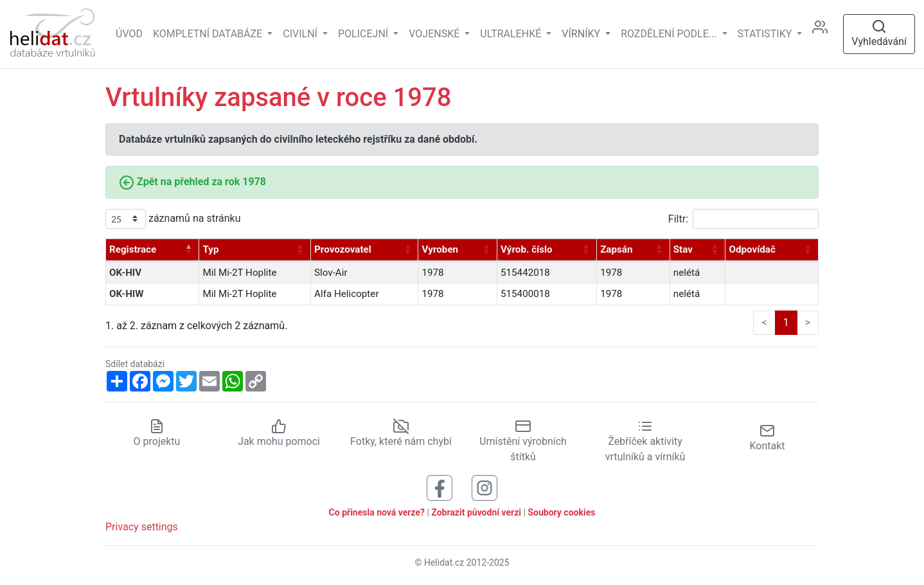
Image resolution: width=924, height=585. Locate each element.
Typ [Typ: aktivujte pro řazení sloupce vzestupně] (210, 249)
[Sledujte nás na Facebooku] (440, 487)
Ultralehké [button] (512, 34)
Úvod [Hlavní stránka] (129, 34)
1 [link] (786, 322)
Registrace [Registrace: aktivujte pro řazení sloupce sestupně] (133, 249)
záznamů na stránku (173, 219)
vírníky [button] (582, 34)
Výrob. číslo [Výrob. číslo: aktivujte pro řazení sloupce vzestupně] (527, 249)
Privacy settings (142, 527)
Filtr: (743, 219)
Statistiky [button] (766, 34)
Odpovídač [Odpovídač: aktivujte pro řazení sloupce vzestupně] (752, 249)
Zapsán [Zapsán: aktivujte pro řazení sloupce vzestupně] (616, 249)
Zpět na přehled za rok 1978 (192, 182)
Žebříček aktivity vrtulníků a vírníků (645, 441)
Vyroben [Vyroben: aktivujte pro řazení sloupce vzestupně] (440, 249)
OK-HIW (127, 294)
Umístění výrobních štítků (523, 441)
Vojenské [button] (435, 34)
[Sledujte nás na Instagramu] (484, 487)
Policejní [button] (364, 34)
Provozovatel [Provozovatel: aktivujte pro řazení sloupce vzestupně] (343, 249)
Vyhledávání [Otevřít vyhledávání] (879, 33)
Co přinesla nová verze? (377, 512)
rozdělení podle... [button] (670, 34)
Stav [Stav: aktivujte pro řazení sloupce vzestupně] (683, 249)
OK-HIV (125, 273)
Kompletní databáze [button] (209, 34)
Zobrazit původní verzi (476, 512)
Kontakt (767, 437)
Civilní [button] (301, 34)
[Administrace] (825, 34)
